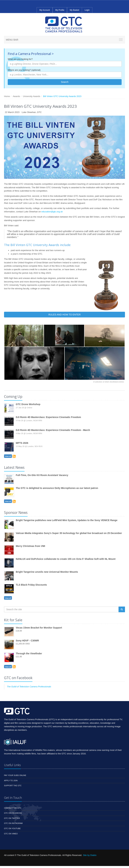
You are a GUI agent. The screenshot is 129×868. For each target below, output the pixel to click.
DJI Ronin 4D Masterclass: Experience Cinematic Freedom (48, 417)
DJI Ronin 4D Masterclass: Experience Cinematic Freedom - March (53, 430)
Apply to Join (11, 781)
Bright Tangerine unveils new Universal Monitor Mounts (47, 572)
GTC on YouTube (12, 828)
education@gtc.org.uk (52, 212)
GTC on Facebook (13, 813)
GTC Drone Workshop (28, 404)
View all (8, 456)
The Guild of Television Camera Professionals (29, 687)
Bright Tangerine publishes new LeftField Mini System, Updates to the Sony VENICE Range (67, 520)
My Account (45, 10)
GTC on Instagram (13, 823)
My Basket (74, 10)
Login (87, 10)
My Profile (60, 10)
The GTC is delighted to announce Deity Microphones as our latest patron (57, 488)
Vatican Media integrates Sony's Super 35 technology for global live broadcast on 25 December (69, 533)
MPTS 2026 (22, 443)
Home (7, 96)
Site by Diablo (90, 855)
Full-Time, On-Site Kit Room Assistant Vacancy (42, 475)
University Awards (31, 96)
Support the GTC (13, 786)
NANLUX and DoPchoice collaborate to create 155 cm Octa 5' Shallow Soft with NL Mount (66, 559)
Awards (16, 96)
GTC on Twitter (12, 818)
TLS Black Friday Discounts (31, 585)
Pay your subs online (15, 775)
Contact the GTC (13, 808)
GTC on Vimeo (11, 834)
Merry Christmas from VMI (30, 546)
